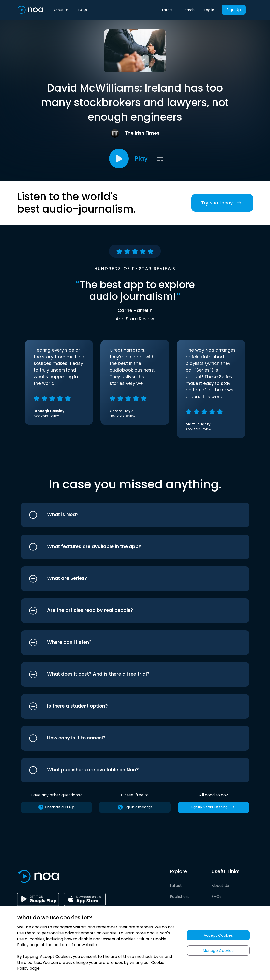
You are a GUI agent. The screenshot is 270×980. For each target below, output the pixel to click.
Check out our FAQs (56, 807)
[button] (126, 515)
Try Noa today (222, 203)
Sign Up (234, 10)
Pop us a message (135, 807)
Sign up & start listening (214, 807)
